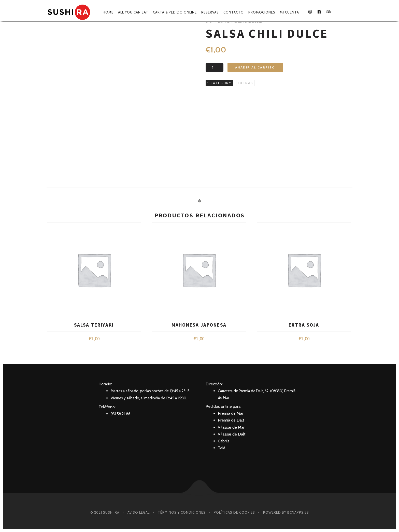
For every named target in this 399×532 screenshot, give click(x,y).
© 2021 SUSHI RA (105, 512)
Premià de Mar (231, 413)
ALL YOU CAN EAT (133, 12)
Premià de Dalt (231, 420)
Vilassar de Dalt (232, 434)
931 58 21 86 (120, 414)
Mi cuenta (289, 12)
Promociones (262, 12)
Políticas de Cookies (234, 512)
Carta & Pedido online (175, 12)
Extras (245, 83)
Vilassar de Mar (231, 427)
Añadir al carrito (255, 67)
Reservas (210, 12)
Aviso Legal (139, 512)
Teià (222, 448)
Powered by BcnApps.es (286, 512)
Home (108, 12)
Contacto (234, 12)
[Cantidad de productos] (215, 67)
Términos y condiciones (182, 512)
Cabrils (224, 441)
